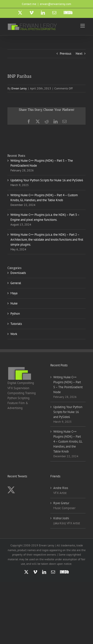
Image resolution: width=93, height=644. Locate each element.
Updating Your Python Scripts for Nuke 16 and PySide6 (47, 180)
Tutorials (16, 324)
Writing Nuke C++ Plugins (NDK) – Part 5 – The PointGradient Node (68, 385)
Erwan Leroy (19, 88)
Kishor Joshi (61, 518)
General (16, 283)
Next (79, 54)
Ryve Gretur (61, 503)
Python (15, 314)
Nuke (14, 303)
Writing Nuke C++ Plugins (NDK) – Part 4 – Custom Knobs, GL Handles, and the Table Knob (68, 441)
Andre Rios (61, 488)
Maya (14, 293)
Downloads (18, 273)
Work (14, 334)
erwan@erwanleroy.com (56, 4)
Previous (65, 54)
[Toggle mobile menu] (83, 26)
